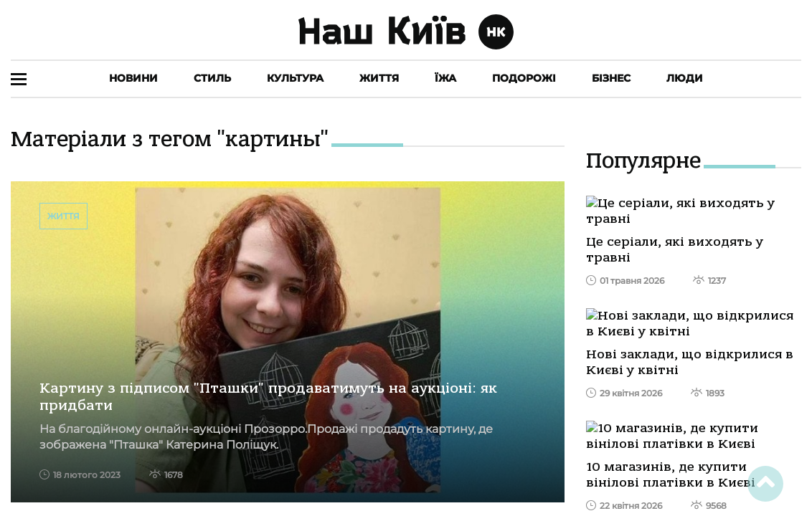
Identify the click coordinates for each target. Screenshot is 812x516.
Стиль (212, 78)
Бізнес (611, 78)
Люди (685, 78)
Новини (133, 78)
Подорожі (524, 78)
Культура (295, 78)
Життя (379, 78)
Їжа (445, 78)
